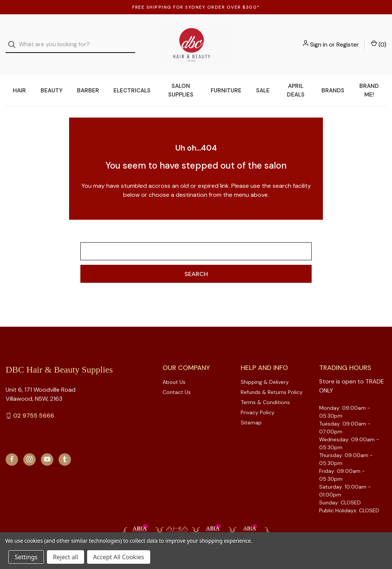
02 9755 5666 (34, 404)
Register (348, 38)
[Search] (14, 39)
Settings (26, 557)
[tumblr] (65, 448)
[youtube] (47, 448)
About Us (174, 370)
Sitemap (251, 411)
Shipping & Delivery (265, 370)
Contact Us (177, 380)
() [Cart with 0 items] (379, 38)
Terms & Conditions (265, 391)
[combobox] (70, 39)
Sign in (319, 38)
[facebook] (12, 448)
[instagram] (29, 448)
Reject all (66, 557)
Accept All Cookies (119, 557)
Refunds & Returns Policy (272, 380)
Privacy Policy (258, 401)
